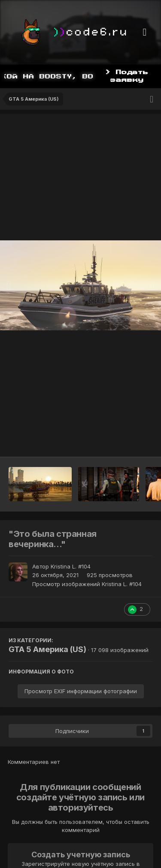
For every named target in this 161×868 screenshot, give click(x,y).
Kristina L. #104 (71, 566)
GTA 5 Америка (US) (47, 649)
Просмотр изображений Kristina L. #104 (87, 584)
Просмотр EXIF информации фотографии (81, 691)
